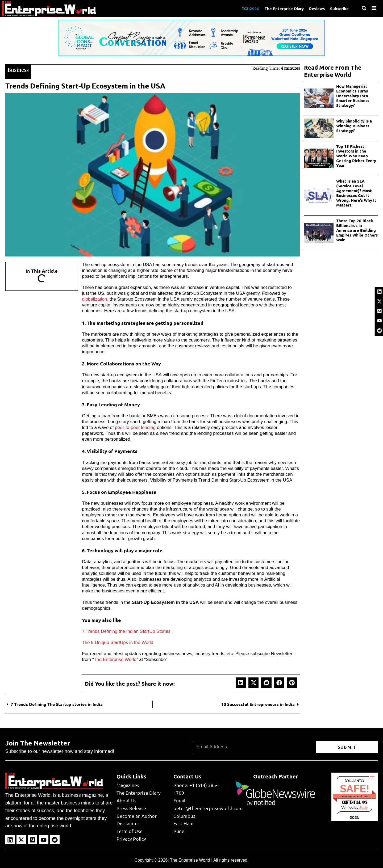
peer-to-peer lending (135, 427)
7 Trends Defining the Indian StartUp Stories (126, 631)
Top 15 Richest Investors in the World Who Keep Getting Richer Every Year (356, 156)
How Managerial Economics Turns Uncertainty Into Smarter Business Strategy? (353, 96)
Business (18, 69)
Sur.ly (363, 808)
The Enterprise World (115, 660)
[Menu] (374, 8)
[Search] (364, 8)
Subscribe (339, 9)
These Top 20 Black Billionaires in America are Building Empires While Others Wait (357, 230)
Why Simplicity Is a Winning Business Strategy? (354, 126)
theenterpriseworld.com (355, 796)
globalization (95, 299)
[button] (241, 682)
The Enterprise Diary (284, 9)
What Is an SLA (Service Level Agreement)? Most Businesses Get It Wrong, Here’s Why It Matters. (356, 193)
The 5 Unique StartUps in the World (118, 642)
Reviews (317, 9)
